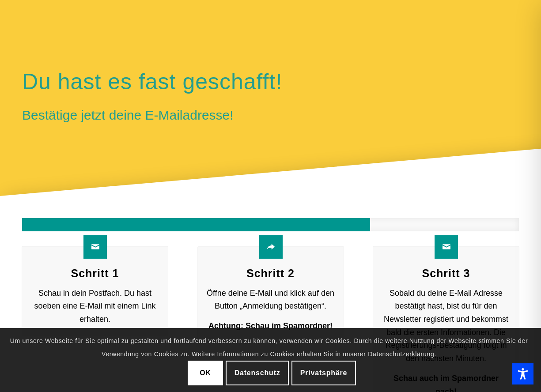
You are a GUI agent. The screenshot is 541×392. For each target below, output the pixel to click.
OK (205, 373)
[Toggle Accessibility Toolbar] (523, 374)
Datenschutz (257, 373)
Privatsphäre (324, 373)
